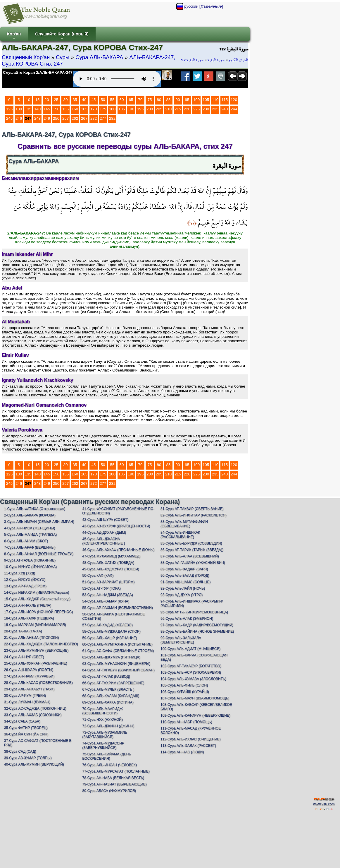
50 (103, 100)
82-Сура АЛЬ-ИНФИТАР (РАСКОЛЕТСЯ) (194, 515)
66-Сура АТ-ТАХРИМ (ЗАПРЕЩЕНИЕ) (113, 683)
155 (65, 109)
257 (65, 118)
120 (234, 100)
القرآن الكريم (238, 60)
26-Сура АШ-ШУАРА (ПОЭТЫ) (29, 670)
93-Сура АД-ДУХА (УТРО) (182, 595)
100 (196, 100)
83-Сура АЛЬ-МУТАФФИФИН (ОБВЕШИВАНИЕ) (184, 524)
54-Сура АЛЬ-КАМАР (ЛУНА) (106, 601)
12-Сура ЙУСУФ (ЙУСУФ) (25, 580)
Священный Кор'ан (26, 57)
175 (103, 109)
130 (19, 109)
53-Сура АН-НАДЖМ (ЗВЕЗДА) (107, 595)
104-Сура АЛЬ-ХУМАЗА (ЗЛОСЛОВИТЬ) (193, 679)
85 (169, 100)
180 (112, 109)
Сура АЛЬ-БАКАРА (99, 57)
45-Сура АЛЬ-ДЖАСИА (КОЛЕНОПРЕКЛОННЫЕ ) (103, 541)
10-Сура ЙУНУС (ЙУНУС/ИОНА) (30, 567)
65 (131, 100)
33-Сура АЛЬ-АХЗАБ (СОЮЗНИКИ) (33, 715)
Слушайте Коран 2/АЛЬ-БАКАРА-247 (38, 72)
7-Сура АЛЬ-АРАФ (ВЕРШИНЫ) (30, 547)
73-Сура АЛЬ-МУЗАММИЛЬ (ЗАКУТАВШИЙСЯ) (105, 735)
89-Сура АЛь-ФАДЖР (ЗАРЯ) (184, 569)
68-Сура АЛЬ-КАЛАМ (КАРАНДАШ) (111, 696)
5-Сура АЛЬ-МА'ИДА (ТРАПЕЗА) (30, 535)
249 (47, 118)
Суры (63, 57)
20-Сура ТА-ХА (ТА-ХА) (23, 631)
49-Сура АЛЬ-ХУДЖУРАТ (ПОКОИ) (111, 569)
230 (206, 109)
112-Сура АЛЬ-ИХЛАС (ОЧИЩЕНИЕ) (191, 739)
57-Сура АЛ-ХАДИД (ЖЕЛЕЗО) (107, 625)
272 (94, 118)
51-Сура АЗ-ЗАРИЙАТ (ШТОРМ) (108, 582)
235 (215, 109)
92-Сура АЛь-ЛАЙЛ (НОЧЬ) (183, 588)
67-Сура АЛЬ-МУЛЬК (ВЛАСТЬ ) (108, 689)
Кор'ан (14, 36)
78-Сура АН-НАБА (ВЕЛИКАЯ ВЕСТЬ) (113, 778)
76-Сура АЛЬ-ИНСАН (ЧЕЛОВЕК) (109, 765)
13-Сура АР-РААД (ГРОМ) (25, 586)
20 (47, 100)
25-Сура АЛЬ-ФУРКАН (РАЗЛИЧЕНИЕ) (36, 663)
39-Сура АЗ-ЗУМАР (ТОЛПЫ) (28, 758)
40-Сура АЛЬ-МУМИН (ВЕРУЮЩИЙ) (34, 764)
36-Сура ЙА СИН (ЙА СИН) (26, 734)
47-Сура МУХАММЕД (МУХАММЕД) (111, 556)
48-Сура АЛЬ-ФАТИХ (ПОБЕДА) (108, 563)
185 (122, 109)
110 (215, 100)
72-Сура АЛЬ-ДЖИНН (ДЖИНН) (108, 726)
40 (84, 100)
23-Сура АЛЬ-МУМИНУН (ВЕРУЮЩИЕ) (36, 650)
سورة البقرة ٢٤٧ (192, 60)
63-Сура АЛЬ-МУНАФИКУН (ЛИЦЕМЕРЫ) (116, 664)
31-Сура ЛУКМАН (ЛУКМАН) (27, 702)
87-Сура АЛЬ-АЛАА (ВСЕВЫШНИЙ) (190, 556)
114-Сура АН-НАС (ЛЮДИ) (182, 752)
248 (37, 118)
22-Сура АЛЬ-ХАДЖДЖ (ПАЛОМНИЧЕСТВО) (41, 644)
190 (131, 109)
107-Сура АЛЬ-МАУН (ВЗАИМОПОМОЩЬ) (195, 698)
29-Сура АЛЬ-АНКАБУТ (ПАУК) (29, 689)
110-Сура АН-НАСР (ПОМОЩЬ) (186, 722)
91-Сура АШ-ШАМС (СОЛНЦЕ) (186, 582)
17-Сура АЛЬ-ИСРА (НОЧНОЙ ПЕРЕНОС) (38, 612)
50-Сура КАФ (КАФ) (98, 576)
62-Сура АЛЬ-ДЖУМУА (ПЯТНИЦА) (111, 657)
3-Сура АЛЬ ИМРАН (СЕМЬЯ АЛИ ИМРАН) (39, 522)
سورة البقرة (216, 60)
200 (150, 109)
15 (38, 100)
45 (94, 100)
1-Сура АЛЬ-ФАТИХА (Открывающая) (35, 509)
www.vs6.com (324, 804)
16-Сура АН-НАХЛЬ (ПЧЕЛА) (28, 605)
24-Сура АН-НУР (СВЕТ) (24, 657)
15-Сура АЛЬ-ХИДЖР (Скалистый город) (37, 599)
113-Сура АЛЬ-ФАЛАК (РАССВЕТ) (188, 746)
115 (225, 100)
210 (168, 109)
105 (206, 100)
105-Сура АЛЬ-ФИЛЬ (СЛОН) (184, 685)
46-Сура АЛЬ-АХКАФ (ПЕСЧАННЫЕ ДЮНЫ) (118, 550)
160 (75, 109)
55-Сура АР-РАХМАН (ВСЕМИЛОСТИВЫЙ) (117, 608)
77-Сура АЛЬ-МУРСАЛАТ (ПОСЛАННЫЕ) (116, 771)
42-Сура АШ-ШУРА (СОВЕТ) (105, 520)
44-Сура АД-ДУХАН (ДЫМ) (104, 533)
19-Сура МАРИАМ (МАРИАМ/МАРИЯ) (35, 625)
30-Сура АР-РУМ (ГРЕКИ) (25, 696)
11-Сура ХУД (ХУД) (20, 573)
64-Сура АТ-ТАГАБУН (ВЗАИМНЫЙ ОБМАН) (118, 670)
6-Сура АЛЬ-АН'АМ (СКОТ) (26, 541)
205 (159, 109)
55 (112, 100)
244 (234, 109)
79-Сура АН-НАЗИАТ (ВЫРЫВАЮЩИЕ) (114, 784)
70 (140, 100)
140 (37, 109)
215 (178, 109)
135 (28, 109)
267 (84, 118)
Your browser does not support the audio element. (117, 79)
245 (9, 118)
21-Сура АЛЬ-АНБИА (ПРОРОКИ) (31, 638)
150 (56, 109)
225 (196, 109)
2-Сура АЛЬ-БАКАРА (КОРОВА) (30, 515)
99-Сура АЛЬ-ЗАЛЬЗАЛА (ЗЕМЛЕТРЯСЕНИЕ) (181, 640)
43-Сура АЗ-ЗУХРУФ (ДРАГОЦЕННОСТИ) (116, 526)
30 (66, 100)
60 (122, 100)
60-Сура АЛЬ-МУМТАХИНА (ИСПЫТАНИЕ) (117, 644)
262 (75, 118)
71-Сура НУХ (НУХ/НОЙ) (102, 720)
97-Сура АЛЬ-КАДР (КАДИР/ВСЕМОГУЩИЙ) (197, 625)
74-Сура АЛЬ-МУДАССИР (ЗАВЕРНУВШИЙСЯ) (103, 745)
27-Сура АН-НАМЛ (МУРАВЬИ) (29, 676)
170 (94, 109)
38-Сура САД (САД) (20, 751)
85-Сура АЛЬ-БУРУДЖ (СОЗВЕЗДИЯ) (191, 543)
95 (187, 100)
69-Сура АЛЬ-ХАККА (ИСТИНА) (108, 702)
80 (159, 100)
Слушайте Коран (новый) (62, 36)
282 (112, 118)
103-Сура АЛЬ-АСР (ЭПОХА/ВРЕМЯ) (191, 672)
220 (187, 109)
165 (84, 109)
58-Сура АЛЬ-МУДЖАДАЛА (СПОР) (111, 631)
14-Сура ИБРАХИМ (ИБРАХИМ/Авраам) (37, 593)
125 (9, 109)
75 (150, 100)
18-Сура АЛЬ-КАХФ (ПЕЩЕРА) (29, 618)
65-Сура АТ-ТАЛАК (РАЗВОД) (106, 677)
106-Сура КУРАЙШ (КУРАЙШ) (185, 692)
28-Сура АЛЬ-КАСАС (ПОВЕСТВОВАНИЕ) (38, 683)
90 (178, 100)
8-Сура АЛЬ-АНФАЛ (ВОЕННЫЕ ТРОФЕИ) (39, 554)
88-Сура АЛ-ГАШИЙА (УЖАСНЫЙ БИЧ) (193, 563)
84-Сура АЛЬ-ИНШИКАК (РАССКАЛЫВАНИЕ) (180, 535)
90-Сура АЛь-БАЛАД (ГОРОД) (185, 576)
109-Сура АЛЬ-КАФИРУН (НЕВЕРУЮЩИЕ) (195, 715)
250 (56, 118)
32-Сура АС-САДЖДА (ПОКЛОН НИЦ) (35, 708)
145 (47, 109)
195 (140, 109)
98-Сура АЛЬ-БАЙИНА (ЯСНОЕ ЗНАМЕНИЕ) (197, 631)
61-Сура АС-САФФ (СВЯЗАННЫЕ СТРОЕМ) (118, 651)
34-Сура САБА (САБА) (22, 721)
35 (75, 100)
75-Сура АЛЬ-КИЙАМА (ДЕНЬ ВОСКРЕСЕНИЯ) (107, 756)
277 (103, 118)
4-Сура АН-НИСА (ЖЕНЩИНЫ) (30, 528)
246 (19, 118)
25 (56, 100)
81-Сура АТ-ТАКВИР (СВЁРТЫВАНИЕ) (192, 509)
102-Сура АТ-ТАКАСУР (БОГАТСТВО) (191, 666)
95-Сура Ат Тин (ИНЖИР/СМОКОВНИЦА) (194, 612)
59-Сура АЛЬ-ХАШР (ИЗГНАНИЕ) (109, 638)
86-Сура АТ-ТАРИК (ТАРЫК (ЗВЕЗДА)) (192, 550)
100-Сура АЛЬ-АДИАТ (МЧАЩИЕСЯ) (190, 649)
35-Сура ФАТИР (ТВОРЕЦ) (26, 728)
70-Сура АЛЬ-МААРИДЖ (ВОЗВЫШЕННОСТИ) (102, 711)
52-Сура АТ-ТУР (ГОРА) (101, 588)
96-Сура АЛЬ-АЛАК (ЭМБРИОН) (187, 619)
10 (28, 100)
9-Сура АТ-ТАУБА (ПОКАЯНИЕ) (30, 560)
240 (225, 109)
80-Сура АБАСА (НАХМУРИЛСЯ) (109, 791)
